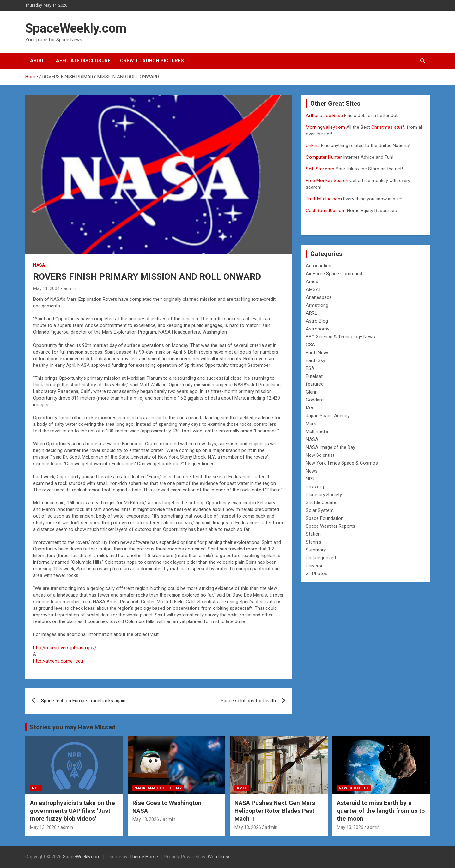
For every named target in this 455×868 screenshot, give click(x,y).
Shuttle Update (321, 502)
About (38, 61)
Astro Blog (317, 321)
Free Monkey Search (327, 181)
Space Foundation (325, 518)
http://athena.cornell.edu (58, 661)
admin (70, 288)
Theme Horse (144, 857)
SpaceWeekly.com (76, 28)
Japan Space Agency (328, 416)
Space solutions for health (248, 701)
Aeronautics (318, 266)
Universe (315, 566)
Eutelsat (314, 376)
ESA (310, 368)
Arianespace (319, 297)
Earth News (318, 353)
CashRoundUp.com (326, 211)
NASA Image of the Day (331, 447)
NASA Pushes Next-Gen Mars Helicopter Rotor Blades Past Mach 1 (275, 811)
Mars (311, 424)
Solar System (320, 510)
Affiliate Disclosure (83, 61)
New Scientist (320, 455)
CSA (310, 345)
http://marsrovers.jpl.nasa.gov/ (65, 648)
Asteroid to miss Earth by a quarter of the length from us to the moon (381, 811)
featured (315, 384)
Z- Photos (317, 574)
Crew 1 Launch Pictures (152, 61)
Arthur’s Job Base (325, 116)
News (312, 471)
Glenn (312, 392)
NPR (310, 479)
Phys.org (315, 487)
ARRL (312, 313)
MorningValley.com (325, 127)
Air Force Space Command (334, 274)
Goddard (315, 400)
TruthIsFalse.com (324, 199)
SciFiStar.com (320, 169)
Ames (312, 282)
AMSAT (314, 289)
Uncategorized (321, 558)
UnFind (313, 146)
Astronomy (318, 329)
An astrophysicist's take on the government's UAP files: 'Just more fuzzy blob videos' (73, 811)
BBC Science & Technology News (340, 337)
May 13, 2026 (43, 827)
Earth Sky (315, 360)
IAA (310, 408)
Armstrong (317, 305)
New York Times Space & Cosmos (342, 463)
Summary (316, 550)
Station (313, 534)
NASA (39, 265)
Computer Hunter (324, 157)
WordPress (219, 857)
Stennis (314, 542)
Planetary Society (324, 495)
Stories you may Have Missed (73, 727)
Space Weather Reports (331, 526)
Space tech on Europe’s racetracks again (83, 701)
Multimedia (317, 431)
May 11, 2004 (46, 288)
